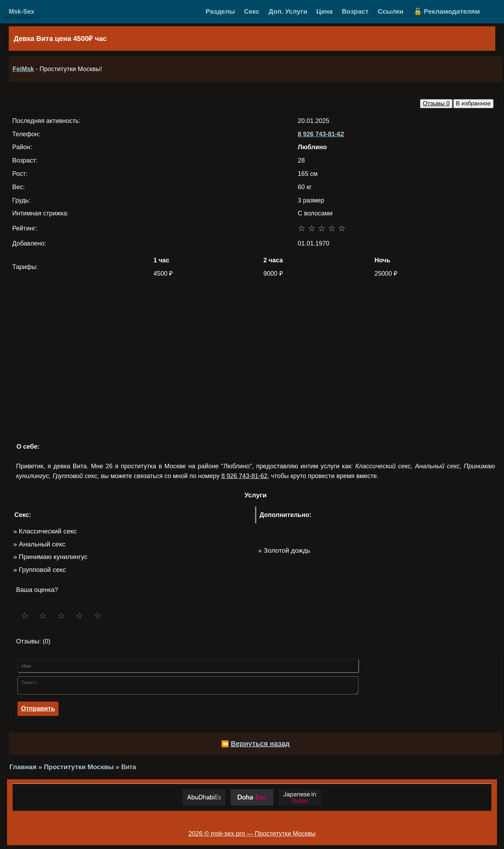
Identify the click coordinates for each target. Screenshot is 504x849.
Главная (23, 769)
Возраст (355, 11)
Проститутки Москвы (79, 769)
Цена (325, 11)
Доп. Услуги (288, 11)
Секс (252, 11)
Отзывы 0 (436, 103)
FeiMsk (23, 69)
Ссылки (391, 11)
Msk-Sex (22, 12)
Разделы (220, 11)
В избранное (474, 103)
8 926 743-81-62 (321, 134)
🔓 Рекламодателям (447, 11)
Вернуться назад (260, 746)
